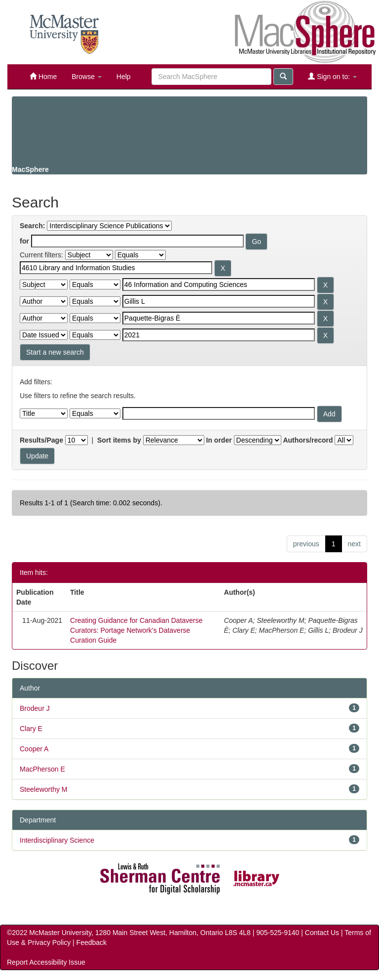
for (24, 241)
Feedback (92, 942)
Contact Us (322, 933)
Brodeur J (35, 708)
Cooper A (34, 749)
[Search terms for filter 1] (116, 268)
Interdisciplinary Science (57, 840)
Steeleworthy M (43, 789)
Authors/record (308, 440)
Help (124, 77)
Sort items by (119, 440)
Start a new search (55, 352)
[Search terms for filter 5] (219, 335)
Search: (32, 226)
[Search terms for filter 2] (219, 285)
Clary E (31, 729)
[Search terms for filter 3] (219, 301)
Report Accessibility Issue (46, 962)
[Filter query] (219, 413)
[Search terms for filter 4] (219, 318)
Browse (87, 77)
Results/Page (41, 440)
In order (219, 440)
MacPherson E (42, 769)
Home (43, 76)
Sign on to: (332, 76)
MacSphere (30, 169)
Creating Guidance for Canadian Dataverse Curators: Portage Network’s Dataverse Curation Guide (136, 630)
